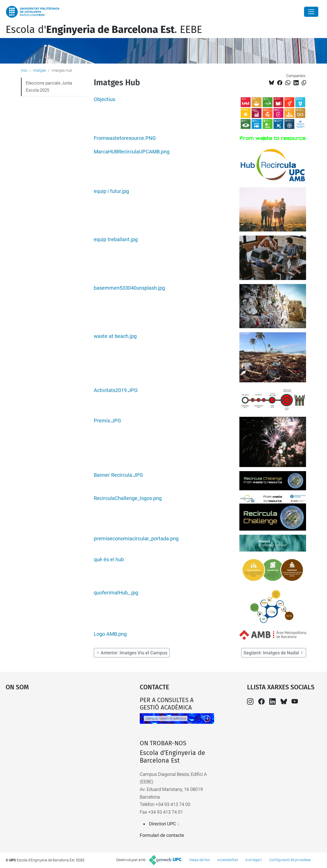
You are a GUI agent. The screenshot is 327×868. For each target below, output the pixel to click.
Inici (24, 70)
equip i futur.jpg (111, 191)
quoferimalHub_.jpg (116, 593)
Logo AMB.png (110, 634)
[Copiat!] (304, 83)
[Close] (311, 12)
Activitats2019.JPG (116, 390)
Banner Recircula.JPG (118, 475)
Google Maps (56, 735)
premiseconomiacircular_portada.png (136, 539)
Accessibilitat (228, 860)
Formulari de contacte (162, 835)
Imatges (39, 70)
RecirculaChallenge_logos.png (128, 498)
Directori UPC (162, 824)
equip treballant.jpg (116, 240)
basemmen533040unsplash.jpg (129, 288)
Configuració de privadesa (290, 860)
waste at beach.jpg (115, 336)
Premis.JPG (107, 421)
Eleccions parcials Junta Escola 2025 (49, 87)
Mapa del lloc (200, 860)
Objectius (104, 99)
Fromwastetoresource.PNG (125, 138)
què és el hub (109, 560)
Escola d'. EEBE (104, 30)
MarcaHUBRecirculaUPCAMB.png (132, 152)
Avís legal (253, 860)
